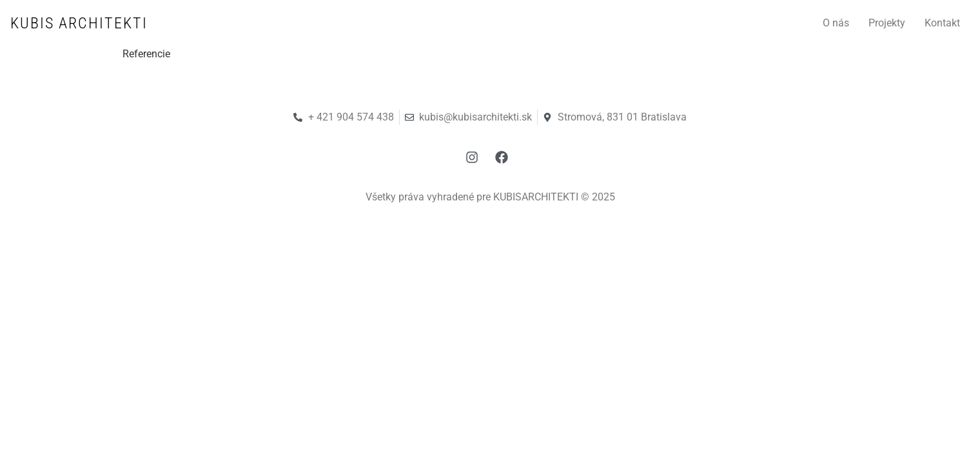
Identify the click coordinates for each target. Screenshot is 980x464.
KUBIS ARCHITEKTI (79, 23)
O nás (836, 23)
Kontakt (942, 23)
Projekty (887, 23)
